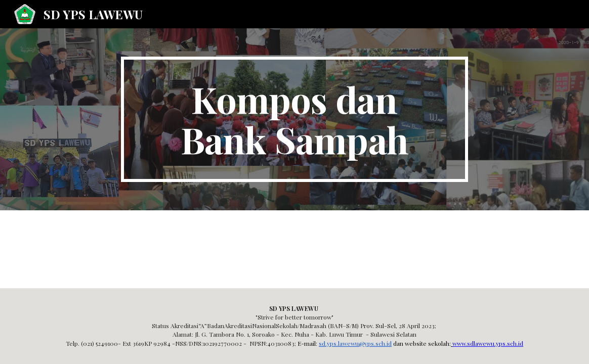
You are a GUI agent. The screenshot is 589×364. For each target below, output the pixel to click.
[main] (294, 119)
